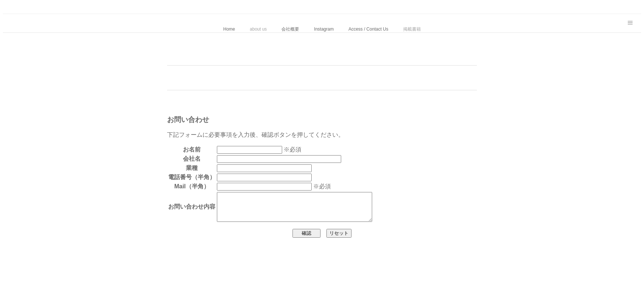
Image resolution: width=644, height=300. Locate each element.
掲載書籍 (412, 29)
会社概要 (290, 29)
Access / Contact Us (368, 29)
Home (229, 29)
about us (258, 29)
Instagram (324, 29)
